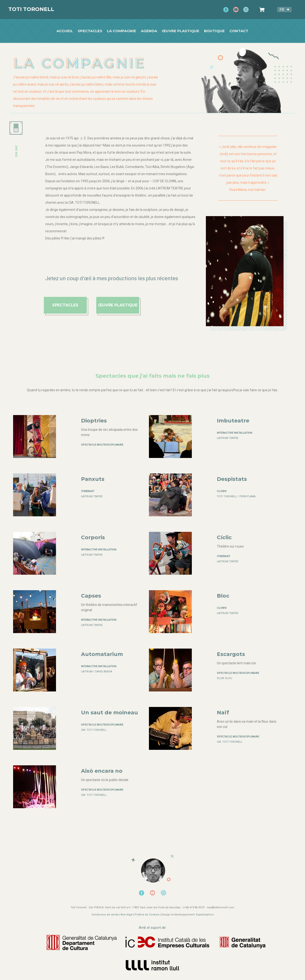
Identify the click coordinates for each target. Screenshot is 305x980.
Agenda (149, 31)
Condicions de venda (105, 915)
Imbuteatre (233, 421)
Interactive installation (234, 433)
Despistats (232, 479)
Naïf (223, 713)
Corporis (93, 537)
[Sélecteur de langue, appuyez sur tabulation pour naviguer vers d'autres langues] (284, 10)
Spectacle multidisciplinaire (102, 445)
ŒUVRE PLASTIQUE (118, 305)
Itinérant (88, 491)
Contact (239, 31)
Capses (91, 596)
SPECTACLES (90, 31)
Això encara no (102, 771)
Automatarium (102, 654)
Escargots (231, 654)
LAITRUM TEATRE (228, 438)
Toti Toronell (31, 9)
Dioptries (94, 421)
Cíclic (224, 537)
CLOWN (222, 491)
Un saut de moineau (109, 713)
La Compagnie (122, 31)
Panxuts (93, 479)
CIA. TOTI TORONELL (94, 730)
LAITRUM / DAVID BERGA (97, 672)
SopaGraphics (205, 915)
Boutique (215, 31)
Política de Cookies (147, 915)
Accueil (65, 31)
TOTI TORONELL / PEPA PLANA (236, 496)
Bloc (223, 596)
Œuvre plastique (181, 31)
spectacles (65, 305)
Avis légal (127, 915)
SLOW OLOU (224, 678)
